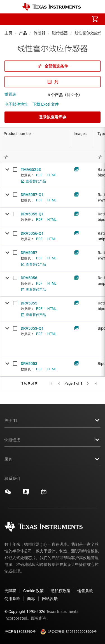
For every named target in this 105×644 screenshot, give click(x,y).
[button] (10, 19)
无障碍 (10, 591)
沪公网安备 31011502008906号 (68, 632)
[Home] (52, 7)
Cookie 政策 (33, 591)
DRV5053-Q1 (32, 328)
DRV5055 (29, 303)
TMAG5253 (31, 169)
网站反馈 (50, 599)
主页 (8, 33)
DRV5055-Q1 (32, 214)
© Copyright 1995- (25, 612)
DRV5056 (29, 278)
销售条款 (85, 591)
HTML (52, 175)
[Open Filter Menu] (35, 157)
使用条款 (12, 599)
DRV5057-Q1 (32, 195)
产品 (23, 33)
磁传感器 (60, 33)
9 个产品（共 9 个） (65, 95)
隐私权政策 (60, 591)
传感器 (39, 33)
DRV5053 (29, 364)
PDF (39, 175)
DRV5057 (29, 253)
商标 (31, 599)
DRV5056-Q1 (32, 233)
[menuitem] (48, 19)
